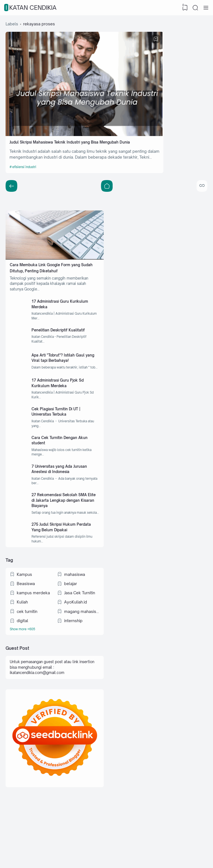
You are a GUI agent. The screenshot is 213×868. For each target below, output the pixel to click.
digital (23, 647)
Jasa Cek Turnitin (80, 618)
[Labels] (55, 657)
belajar (71, 608)
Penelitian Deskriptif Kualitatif (63, 322)
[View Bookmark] (184, 8)
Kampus (25, 598)
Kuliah (23, 628)
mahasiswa (75, 598)
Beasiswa (26, 608)
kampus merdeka (34, 618)
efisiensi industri (26, 149)
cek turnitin (28, 637)
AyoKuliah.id (76, 628)
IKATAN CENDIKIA (31, 8)
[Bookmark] (97, 40)
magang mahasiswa (82, 637)
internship (74, 647)
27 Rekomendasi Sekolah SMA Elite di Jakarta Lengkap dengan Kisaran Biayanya (65, 516)
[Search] (195, 8)
